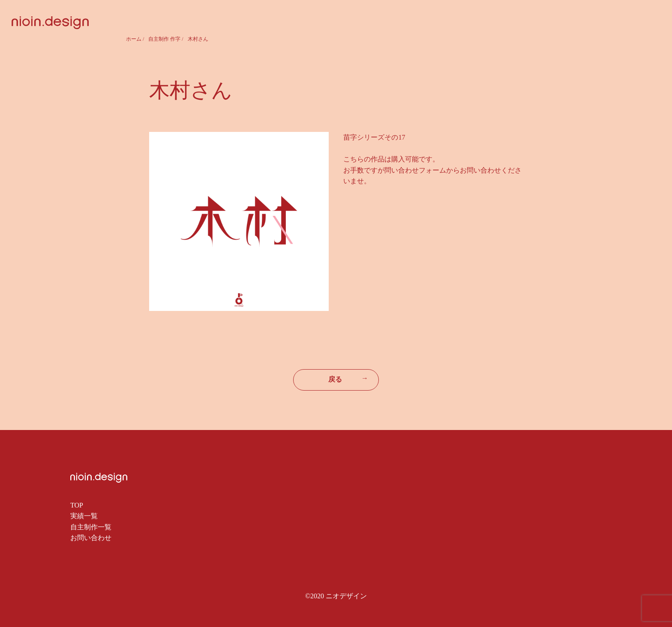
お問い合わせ (91, 538)
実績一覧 (84, 516)
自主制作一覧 (91, 527)
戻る (348, 379)
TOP (77, 505)
